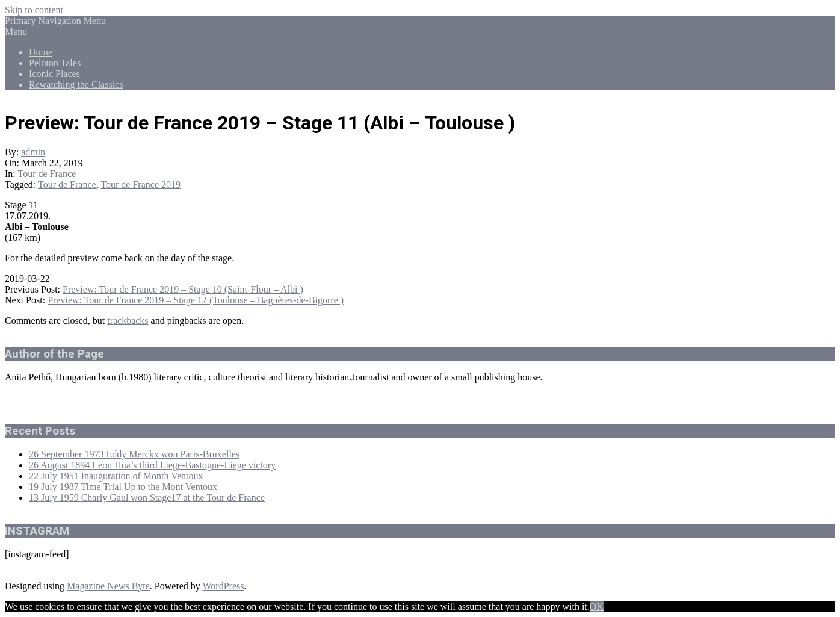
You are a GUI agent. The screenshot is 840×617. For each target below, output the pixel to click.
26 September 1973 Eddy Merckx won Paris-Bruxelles (134, 454)
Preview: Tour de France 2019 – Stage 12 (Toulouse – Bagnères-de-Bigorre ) (196, 300)
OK (597, 606)
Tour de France (47, 174)
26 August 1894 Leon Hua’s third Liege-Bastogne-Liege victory (152, 465)
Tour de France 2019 (141, 184)
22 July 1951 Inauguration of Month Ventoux (116, 476)
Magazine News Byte (108, 586)
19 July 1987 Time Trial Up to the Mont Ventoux (123, 487)
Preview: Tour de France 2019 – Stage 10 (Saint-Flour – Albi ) (183, 289)
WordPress (224, 586)
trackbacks (128, 321)
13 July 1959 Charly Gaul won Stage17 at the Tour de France (147, 498)
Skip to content (34, 10)
